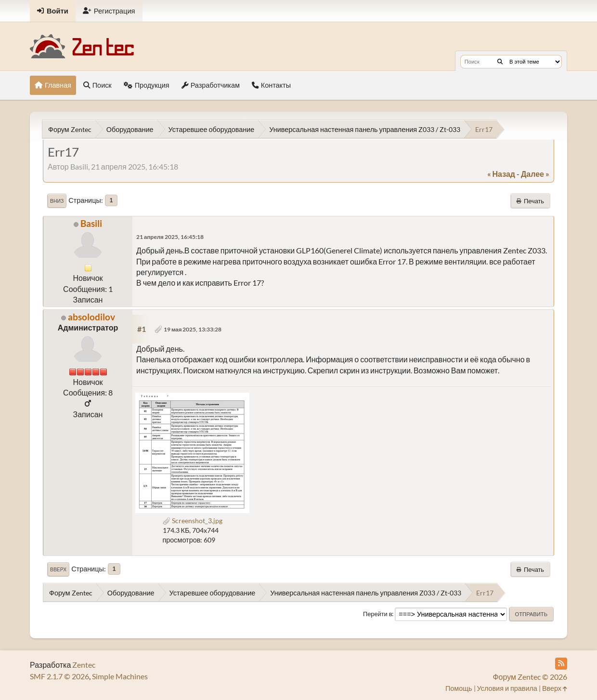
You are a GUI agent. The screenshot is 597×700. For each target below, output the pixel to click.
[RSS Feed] (561, 664)
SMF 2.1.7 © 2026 (59, 676)
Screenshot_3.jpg (193, 521)
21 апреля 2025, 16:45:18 (170, 237)
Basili (91, 223)
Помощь (459, 688)
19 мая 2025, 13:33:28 (193, 329)
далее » (535, 174)
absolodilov (91, 317)
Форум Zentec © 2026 (530, 677)
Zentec (84, 665)
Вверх (58, 569)
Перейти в (378, 614)
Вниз (57, 201)
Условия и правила (507, 688)
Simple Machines (120, 676)
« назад (501, 174)
